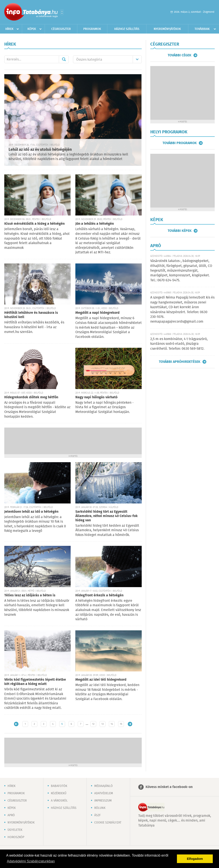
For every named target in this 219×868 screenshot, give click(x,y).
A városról (59, 801)
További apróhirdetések (180, 362)
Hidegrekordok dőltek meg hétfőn (31, 397)
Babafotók (59, 786)
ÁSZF (97, 815)
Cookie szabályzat (108, 823)
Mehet (64, 59)
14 (112, 724)
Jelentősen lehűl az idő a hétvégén (31, 512)
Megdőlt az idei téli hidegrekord (101, 680)
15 (121, 724)
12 (93, 724)
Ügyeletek (15, 830)
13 (103, 724)
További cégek (179, 55)
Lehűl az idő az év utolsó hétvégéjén (40, 150)
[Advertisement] (73, 440)
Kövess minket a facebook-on (169, 787)
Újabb (16, 724)
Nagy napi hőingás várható (96, 397)
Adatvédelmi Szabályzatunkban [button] (31, 861)
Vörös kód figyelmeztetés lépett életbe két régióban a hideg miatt (35, 682)
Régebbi (130, 724)
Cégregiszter (61, 29)
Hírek (9, 29)
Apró (11, 815)
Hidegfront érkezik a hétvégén (99, 595)
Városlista (62, 12)
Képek (32, 29)
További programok (180, 143)
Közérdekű (59, 793)
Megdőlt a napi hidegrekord (97, 313)
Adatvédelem (104, 793)
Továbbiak (202, 29)
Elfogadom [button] (195, 859)
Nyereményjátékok (167, 29)
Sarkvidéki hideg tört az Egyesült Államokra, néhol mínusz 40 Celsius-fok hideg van (106, 516)
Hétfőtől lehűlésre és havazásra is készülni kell (31, 315)
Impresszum (103, 801)
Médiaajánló (103, 786)
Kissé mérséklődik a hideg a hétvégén (34, 224)
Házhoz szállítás (127, 29)
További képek (180, 231)
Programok (92, 29)
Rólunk (100, 808)
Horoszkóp (16, 837)
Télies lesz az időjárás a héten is (30, 595)
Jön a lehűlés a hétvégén (95, 224)
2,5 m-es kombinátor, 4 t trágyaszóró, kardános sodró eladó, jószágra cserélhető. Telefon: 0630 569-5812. (179, 344)
